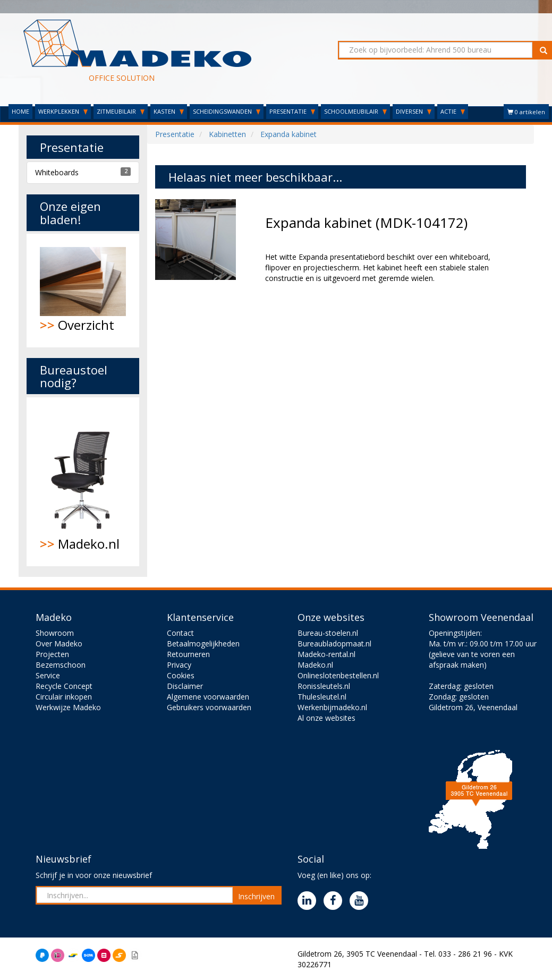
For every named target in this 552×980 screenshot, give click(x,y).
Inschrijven (256, 896)
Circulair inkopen (64, 697)
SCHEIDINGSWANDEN (227, 111)
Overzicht (83, 290)
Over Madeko (59, 644)
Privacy (179, 665)
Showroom (55, 633)
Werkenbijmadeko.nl (332, 707)
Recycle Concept (64, 686)
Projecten (52, 654)
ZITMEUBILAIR (121, 111)
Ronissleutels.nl (324, 686)
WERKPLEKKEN (63, 111)
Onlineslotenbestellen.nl (338, 675)
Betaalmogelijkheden (203, 644)
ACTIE (453, 111)
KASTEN (169, 111)
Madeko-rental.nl (326, 654)
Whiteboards (57, 172)
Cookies (181, 675)
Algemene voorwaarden (208, 697)
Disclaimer (185, 686)
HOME (20, 111)
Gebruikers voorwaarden (209, 707)
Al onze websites (326, 718)
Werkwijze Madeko (68, 707)
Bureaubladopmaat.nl (334, 644)
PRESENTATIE (292, 111)
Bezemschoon (61, 665)
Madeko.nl (83, 482)
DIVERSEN (414, 111)
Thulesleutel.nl (322, 697)
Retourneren (188, 654)
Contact (180, 633)
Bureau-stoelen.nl (328, 633)
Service (48, 675)
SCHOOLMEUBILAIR (355, 111)
